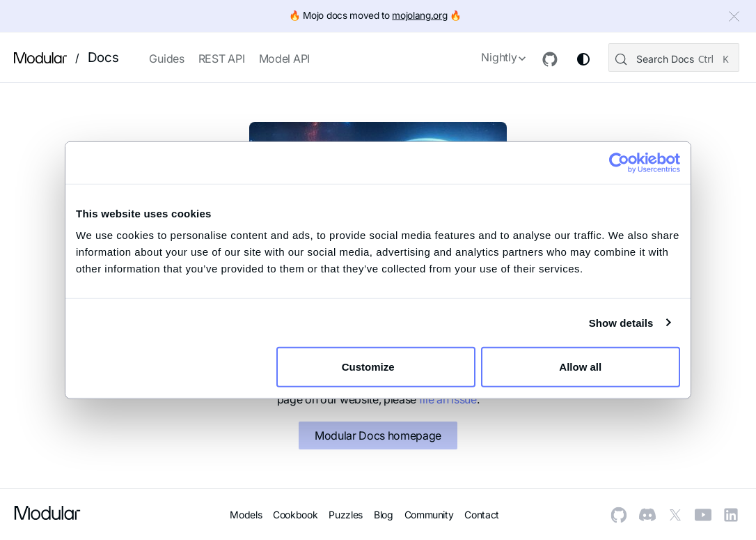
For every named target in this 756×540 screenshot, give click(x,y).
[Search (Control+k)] (673, 58)
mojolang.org (419, 15)
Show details (621, 322)
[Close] (736, 18)
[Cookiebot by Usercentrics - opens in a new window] (619, 162)
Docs (103, 57)
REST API (222, 59)
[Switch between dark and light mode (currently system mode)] (582, 59)
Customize (377, 367)
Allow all (580, 367)
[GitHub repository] (549, 59)
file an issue (448, 399)
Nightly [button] (497, 57)
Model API (284, 59)
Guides (166, 59)
